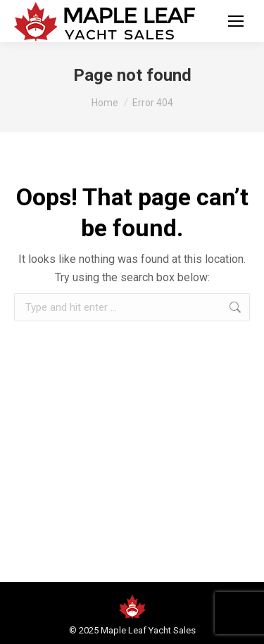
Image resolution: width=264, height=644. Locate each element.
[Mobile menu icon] (236, 21)
